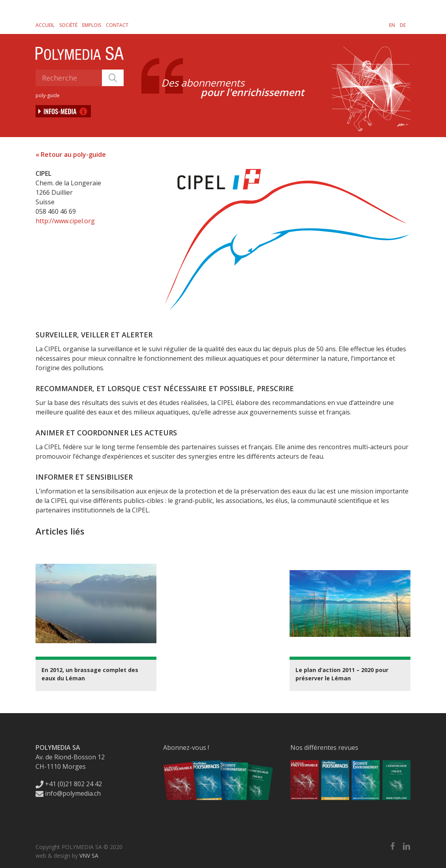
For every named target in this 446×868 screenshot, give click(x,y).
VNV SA (89, 856)
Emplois (92, 25)
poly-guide (48, 95)
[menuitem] (392, 25)
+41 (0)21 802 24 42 (69, 784)
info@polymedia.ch (68, 793)
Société (68, 25)
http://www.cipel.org (65, 221)
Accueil (45, 25)
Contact (117, 25)
